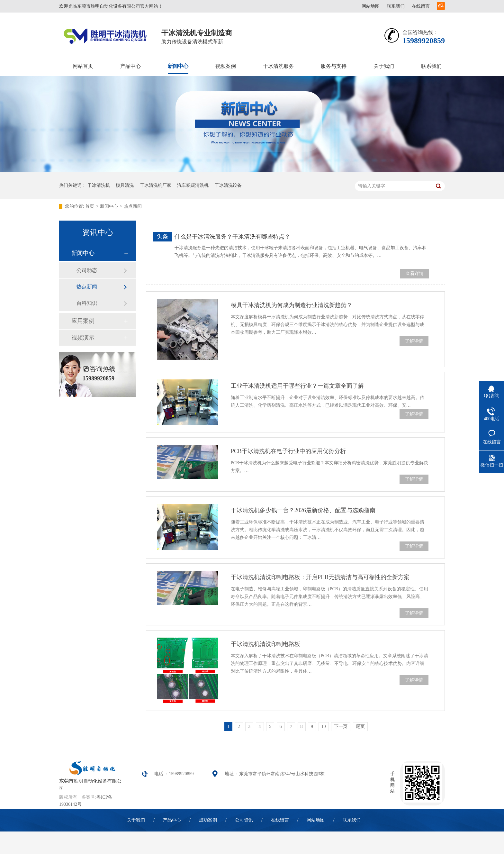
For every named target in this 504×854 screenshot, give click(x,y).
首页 (90, 206)
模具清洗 (125, 185)
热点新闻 (133, 206)
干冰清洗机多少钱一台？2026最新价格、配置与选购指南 (303, 510)
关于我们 (384, 66)
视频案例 (226, 66)
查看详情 (415, 273)
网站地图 (371, 6)
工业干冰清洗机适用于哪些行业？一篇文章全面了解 (297, 386)
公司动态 (87, 270)
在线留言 (421, 6)
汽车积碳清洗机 (193, 185)
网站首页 (83, 66)
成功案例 (208, 820)
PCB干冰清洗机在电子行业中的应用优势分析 (288, 451)
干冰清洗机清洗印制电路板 (265, 644)
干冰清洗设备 (228, 185)
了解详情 (414, 341)
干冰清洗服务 (278, 66)
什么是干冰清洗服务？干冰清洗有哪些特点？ (232, 237)
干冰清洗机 (99, 185)
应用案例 (83, 321)
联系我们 (396, 6)
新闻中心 (178, 66)
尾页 (360, 727)
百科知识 (87, 303)
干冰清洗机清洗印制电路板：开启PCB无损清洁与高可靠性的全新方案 (320, 577)
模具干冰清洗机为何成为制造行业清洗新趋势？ (292, 305)
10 (324, 727)
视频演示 (83, 338)
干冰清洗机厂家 (156, 185)
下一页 (341, 727)
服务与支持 (334, 66)
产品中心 (130, 66)
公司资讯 (244, 820)
